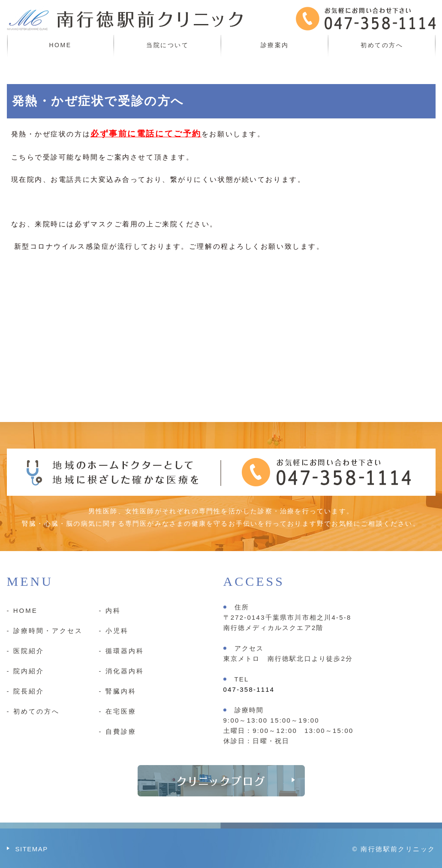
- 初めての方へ (33, 711)
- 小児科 (114, 631)
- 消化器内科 (122, 671)
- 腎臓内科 (118, 691)
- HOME (22, 610)
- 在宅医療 (118, 711)
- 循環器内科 (122, 651)
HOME (60, 45)
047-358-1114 (249, 689)
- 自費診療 (118, 731)
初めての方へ (382, 45)
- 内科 (110, 610)
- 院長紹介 (26, 691)
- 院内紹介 (26, 671)
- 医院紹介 (26, 651)
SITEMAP (32, 849)
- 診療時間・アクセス (45, 631)
